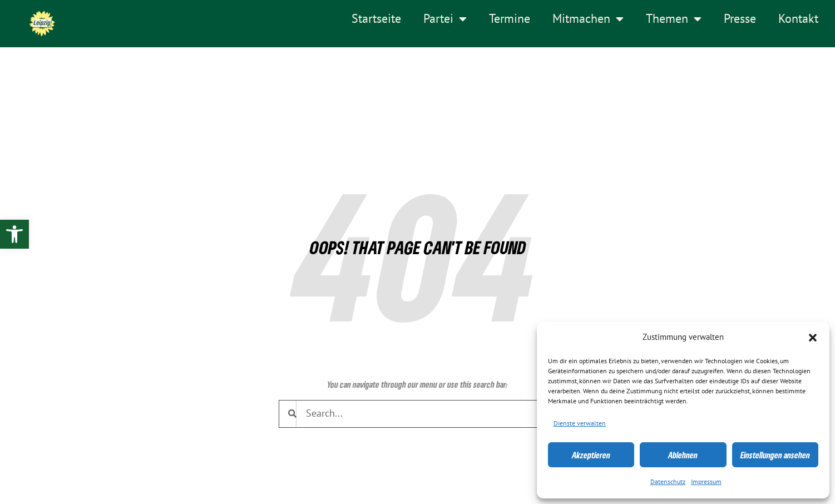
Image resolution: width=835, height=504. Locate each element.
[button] (813, 338)
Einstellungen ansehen (775, 455)
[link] (14, 234)
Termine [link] (510, 19)
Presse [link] (740, 19)
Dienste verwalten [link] (580, 423)
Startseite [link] (376, 19)
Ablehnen (683, 455)
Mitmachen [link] (588, 19)
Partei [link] (445, 19)
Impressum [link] (706, 482)
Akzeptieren (591, 455)
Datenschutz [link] (668, 482)
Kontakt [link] (798, 19)
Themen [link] (674, 19)
